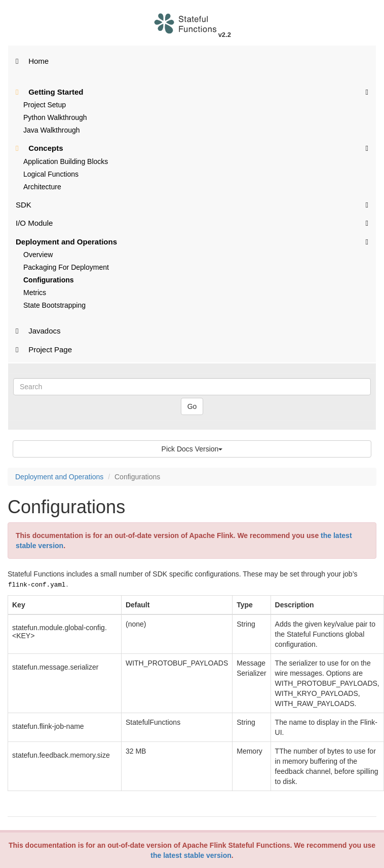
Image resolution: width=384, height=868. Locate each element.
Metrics (35, 293)
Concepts (192, 148)
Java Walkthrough (52, 130)
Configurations (49, 280)
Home (32, 61)
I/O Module (192, 222)
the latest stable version (191, 855)
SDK (192, 204)
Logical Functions (51, 174)
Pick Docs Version (192, 449)
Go (192, 406)
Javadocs (38, 331)
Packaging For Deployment (66, 267)
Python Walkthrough (55, 117)
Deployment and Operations (192, 241)
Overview (38, 255)
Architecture (42, 187)
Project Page (44, 349)
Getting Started (192, 91)
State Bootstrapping (54, 305)
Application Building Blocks (66, 161)
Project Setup (45, 105)
